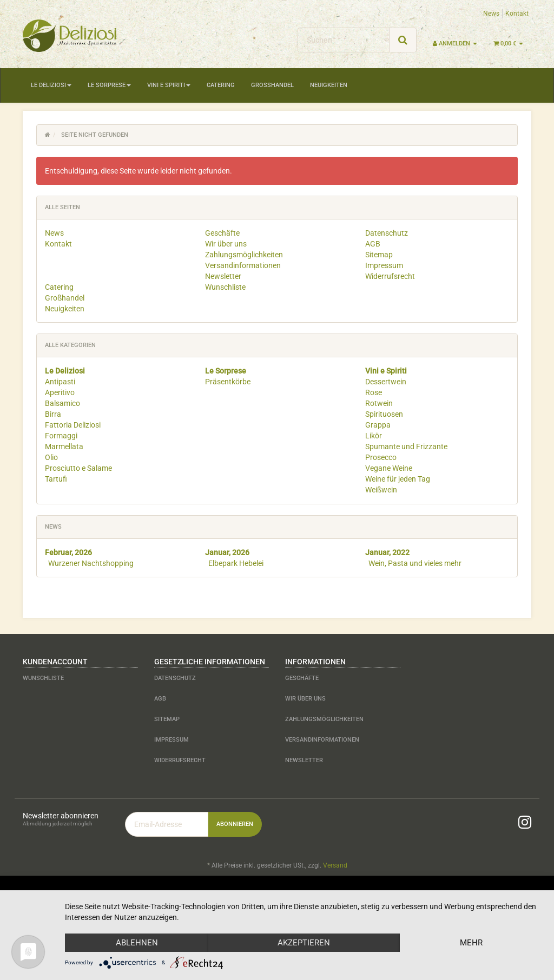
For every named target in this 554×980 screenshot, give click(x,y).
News (491, 14)
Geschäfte (222, 233)
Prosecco (381, 457)
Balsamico (62, 403)
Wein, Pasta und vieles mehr (415, 563)
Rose (374, 392)
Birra (53, 414)
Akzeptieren (304, 943)
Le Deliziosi (51, 85)
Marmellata (64, 446)
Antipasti (60, 382)
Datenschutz (387, 233)
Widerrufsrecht (390, 276)
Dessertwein (386, 382)
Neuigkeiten (329, 85)
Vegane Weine (389, 468)
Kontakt (517, 14)
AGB (373, 244)
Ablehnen (137, 943)
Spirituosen (384, 414)
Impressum (384, 265)
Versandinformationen (243, 265)
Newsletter (223, 276)
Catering (221, 85)
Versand (335, 865)
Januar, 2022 (387, 552)
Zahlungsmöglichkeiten (244, 255)
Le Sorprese (109, 85)
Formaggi (61, 436)
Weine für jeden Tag (398, 479)
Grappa (378, 425)
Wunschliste (225, 287)
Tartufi (56, 479)
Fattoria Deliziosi (73, 425)
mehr (471, 943)
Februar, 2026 (68, 552)
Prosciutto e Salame (78, 468)
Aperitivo (60, 392)
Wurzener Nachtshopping (91, 563)
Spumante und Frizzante (406, 446)
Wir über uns (226, 244)
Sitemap (379, 255)
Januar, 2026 (227, 552)
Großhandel (272, 85)
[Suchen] (344, 40)
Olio (51, 457)
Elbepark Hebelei (236, 563)
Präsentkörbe (228, 382)
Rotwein (379, 403)
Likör (374, 436)
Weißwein (381, 490)
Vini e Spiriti (169, 85)
